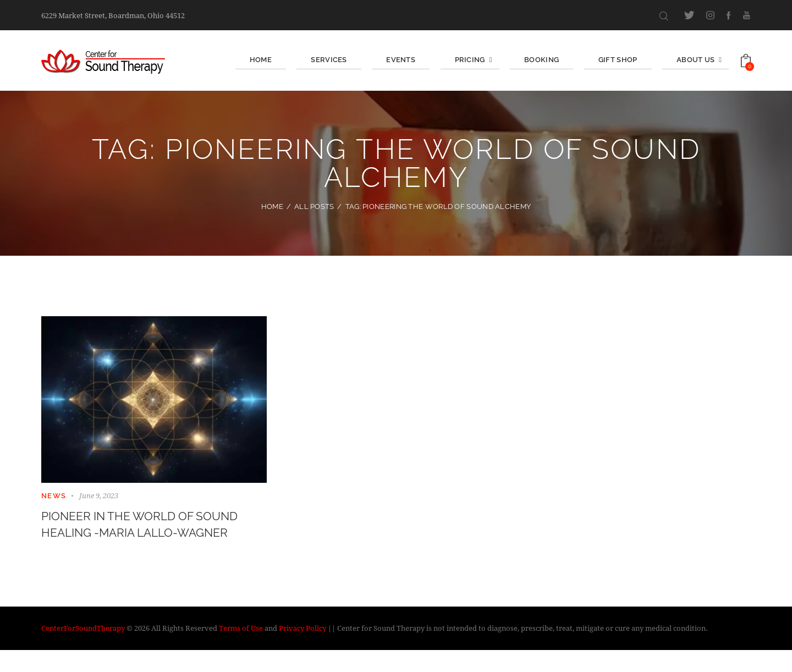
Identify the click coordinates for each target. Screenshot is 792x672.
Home (272, 206)
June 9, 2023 (99, 495)
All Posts (314, 206)
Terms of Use (241, 650)
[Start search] (664, 16)
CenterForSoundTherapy (83, 650)
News (54, 496)
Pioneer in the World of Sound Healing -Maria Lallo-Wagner (145, 536)
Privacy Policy (302, 650)
